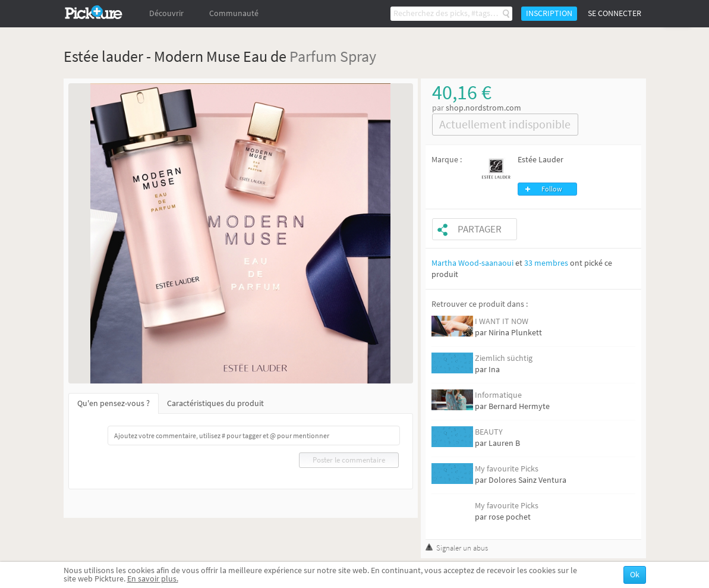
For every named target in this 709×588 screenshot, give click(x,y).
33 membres (546, 263)
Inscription (549, 13)
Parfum (313, 56)
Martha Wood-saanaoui (472, 263)
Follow (552, 189)
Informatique (498, 395)
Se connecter (615, 13)
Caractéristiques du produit (215, 403)
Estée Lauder (541, 160)
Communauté (234, 13)
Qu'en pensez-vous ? (114, 403)
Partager (480, 229)
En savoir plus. (153, 579)
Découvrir (166, 13)
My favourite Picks (507, 469)
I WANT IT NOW (502, 321)
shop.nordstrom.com (483, 108)
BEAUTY (489, 432)
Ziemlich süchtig (504, 358)
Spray (358, 56)
